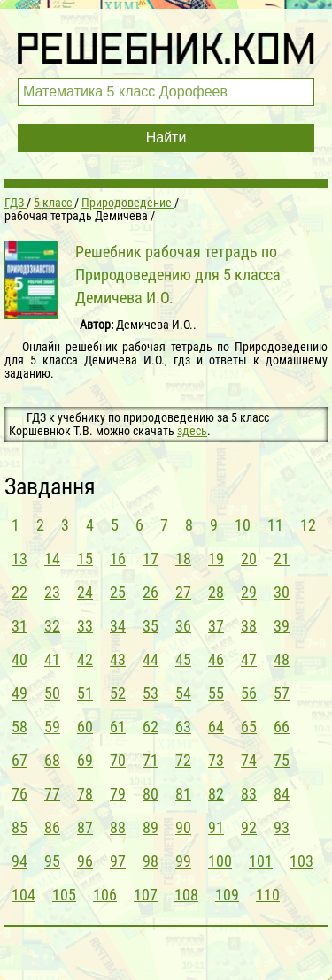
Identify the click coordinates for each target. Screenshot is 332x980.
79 (118, 794)
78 (85, 794)
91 (216, 827)
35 (151, 626)
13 (19, 559)
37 (216, 626)
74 (249, 760)
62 (151, 727)
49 (19, 693)
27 (183, 592)
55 (216, 693)
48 (282, 659)
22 (19, 592)
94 (19, 861)
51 (85, 693)
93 (282, 827)
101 (261, 861)
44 (151, 659)
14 (52, 559)
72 (183, 760)
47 (249, 659)
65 (249, 727)
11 (275, 525)
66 (282, 727)
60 (85, 727)
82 (216, 794)
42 (85, 659)
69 (85, 760)
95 (52, 861)
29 (249, 592)
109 (227, 895)
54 (183, 693)
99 (183, 861)
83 (249, 794)
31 (19, 626)
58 (19, 727)
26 (151, 592)
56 (249, 693)
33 (85, 626)
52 (118, 693)
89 (151, 827)
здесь (192, 431)
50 (52, 693)
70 (118, 760)
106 (105, 895)
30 (282, 592)
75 (282, 760)
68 (52, 760)
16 (118, 559)
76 (19, 794)
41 (52, 659)
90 (183, 827)
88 (118, 827)
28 (216, 592)
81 (183, 794)
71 (151, 760)
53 (151, 693)
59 (52, 727)
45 (183, 659)
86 (52, 827)
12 (308, 525)
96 (85, 861)
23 (52, 592)
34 (118, 626)
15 (85, 559)
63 (183, 727)
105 (64, 895)
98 (151, 861)
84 (282, 794)
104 (23, 895)
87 (85, 827)
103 (301, 861)
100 (220, 861)
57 (282, 693)
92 (249, 827)
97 (118, 861)
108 (186, 895)
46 (216, 659)
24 (85, 592)
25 (118, 592)
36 (183, 626)
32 (52, 626)
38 (249, 626)
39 (282, 626)
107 (146, 895)
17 (151, 559)
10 (243, 525)
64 (216, 727)
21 (282, 559)
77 (52, 794)
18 (183, 559)
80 (151, 794)
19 (216, 559)
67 (19, 760)
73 (216, 760)
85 (19, 827)
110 (268, 895)
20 (249, 559)
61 (118, 727)
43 (118, 659)
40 (19, 659)
